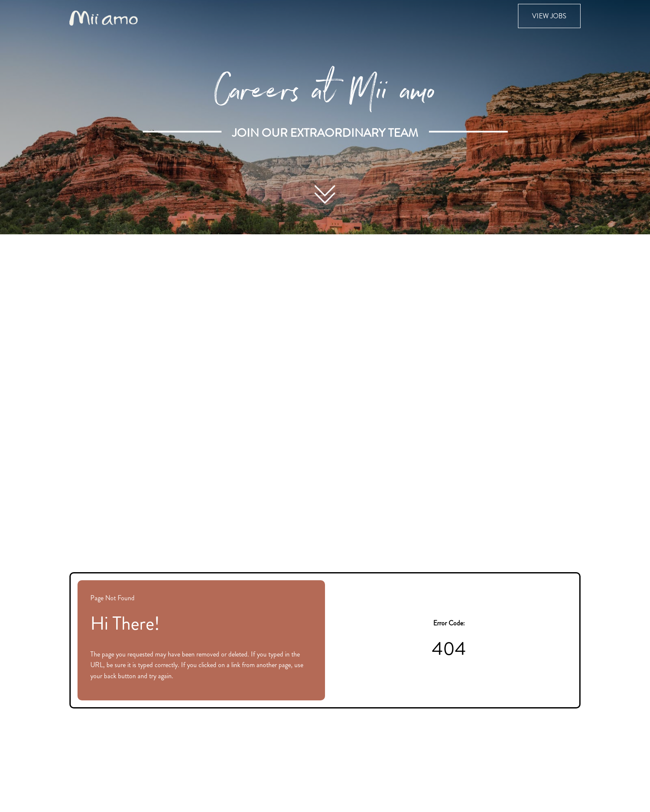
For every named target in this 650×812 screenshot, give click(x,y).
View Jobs (549, 16)
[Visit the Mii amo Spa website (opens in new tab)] (104, 17)
